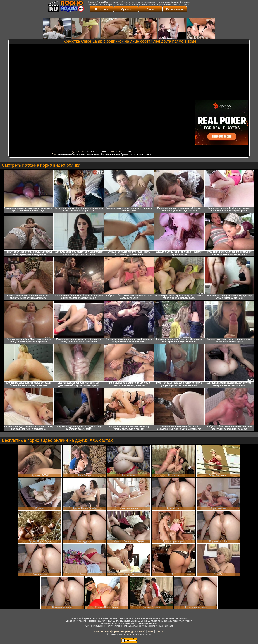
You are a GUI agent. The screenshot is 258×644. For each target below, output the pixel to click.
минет (97, 154)
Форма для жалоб (133, 631)
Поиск (150, 9)
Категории (102, 9)
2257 (150, 631)
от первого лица (142, 154)
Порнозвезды (175, 9)
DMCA (160, 631)
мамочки (63, 154)
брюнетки (126, 154)
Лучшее (126, 9)
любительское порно (81, 154)
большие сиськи (111, 154)
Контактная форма (107, 631)
